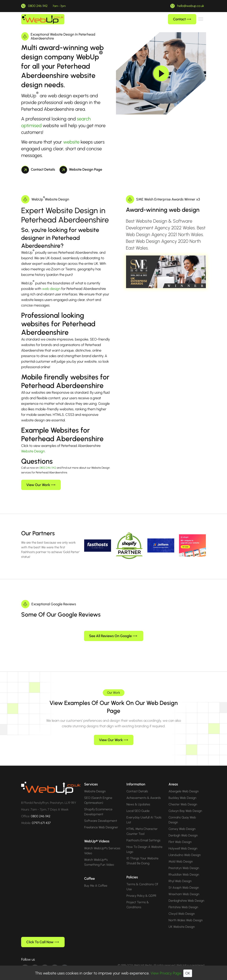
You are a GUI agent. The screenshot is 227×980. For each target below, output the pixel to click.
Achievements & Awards (144, 791)
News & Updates (138, 798)
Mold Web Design (181, 855)
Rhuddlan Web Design (184, 868)
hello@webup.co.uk (191, 6)
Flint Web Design (180, 836)
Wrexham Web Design (184, 888)
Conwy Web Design (182, 822)
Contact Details (38, 169)
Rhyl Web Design (180, 875)
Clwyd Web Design (182, 907)
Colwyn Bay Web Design (185, 805)
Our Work (114, 686)
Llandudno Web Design (185, 849)
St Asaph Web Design (184, 881)
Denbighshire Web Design (186, 894)
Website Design (33, 451)
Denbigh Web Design (183, 829)
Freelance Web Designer (101, 821)
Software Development (101, 814)
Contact (182, 19)
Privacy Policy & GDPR (141, 889)
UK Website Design (182, 920)
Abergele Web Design (184, 785)
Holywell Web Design (183, 842)
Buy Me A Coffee (96, 879)
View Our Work (41, 485)
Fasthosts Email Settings (143, 834)
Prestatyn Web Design (184, 862)
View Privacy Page (166, 973)
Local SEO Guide (138, 805)
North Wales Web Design (186, 914)
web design (51, 289)
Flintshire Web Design (183, 901)
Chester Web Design (183, 798)
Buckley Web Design (182, 791)
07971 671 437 (41, 817)
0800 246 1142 (38, 6)
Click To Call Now (43, 936)
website (71, 142)
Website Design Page (81, 169)
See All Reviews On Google (113, 630)
